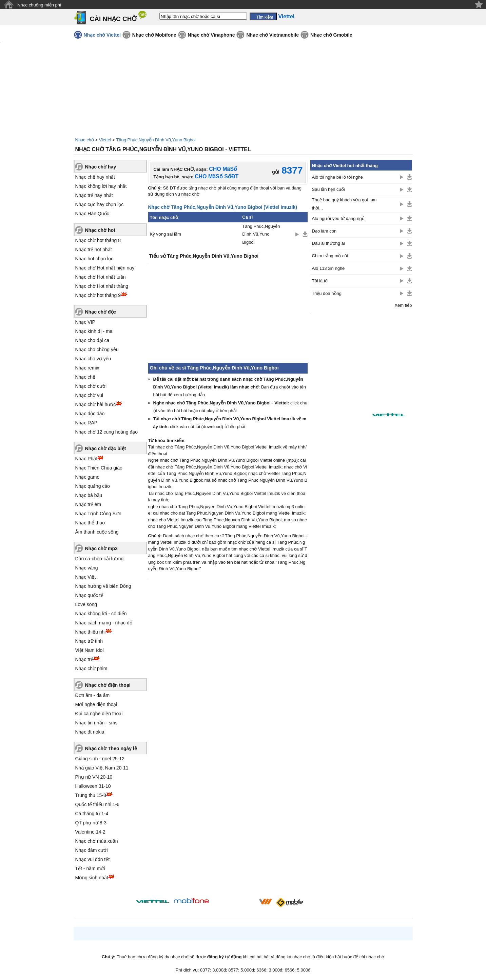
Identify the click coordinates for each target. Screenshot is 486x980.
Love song (86, 604)
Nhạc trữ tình (89, 641)
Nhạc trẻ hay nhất (94, 195)
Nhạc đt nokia (90, 732)
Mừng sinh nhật (92, 878)
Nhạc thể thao (90, 523)
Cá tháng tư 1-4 (92, 814)
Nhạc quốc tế (89, 595)
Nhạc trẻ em (88, 504)
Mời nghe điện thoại (96, 704)
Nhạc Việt (86, 577)
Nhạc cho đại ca (92, 340)
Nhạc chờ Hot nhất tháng (102, 286)
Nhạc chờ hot (100, 230)
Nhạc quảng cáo (93, 486)
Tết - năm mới (90, 868)
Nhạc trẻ (84, 659)
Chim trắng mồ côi (330, 256)
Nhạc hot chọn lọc (94, 259)
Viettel (105, 140)
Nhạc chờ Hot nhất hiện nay (105, 268)
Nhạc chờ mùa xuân (97, 841)
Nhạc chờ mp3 (101, 548)
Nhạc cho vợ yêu (93, 359)
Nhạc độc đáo (90, 414)
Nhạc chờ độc (101, 312)
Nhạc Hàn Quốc (92, 214)
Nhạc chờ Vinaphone (211, 35)
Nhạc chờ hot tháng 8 (98, 240)
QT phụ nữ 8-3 (91, 823)
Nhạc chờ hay (101, 167)
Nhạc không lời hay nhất (101, 186)
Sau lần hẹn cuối (328, 189)
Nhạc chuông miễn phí (39, 5)
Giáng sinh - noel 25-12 (100, 759)
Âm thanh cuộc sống (97, 532)
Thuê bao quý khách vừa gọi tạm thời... (344, 204)
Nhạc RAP (86, 423)
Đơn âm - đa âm (93, 695)
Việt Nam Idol (90, 650)
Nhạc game (88, 477)
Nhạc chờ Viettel (102, 35)
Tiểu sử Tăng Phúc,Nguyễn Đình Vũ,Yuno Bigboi (204, 256)
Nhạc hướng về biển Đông (103, 586)
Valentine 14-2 (90, 832)
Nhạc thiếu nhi (91, 632)
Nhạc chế (85, 377)
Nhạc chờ (85, 140)
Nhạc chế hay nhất (95, 177)
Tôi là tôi (320, 281)
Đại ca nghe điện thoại (99, 714)
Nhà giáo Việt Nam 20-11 (102, 768)
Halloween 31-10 (93, 786)
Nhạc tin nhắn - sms (96, 723)
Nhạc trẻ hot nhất (94, 249)
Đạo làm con (324, 231)
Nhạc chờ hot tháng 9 (98, 295)
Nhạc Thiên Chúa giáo (99, 468)
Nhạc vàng (87, 568)
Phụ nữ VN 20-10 (94, 777)
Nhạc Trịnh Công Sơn (98, 514)
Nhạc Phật (86, 459)
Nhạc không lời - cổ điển (101, 614)
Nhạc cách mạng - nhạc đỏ (104, 623)
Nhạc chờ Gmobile (331, 35)
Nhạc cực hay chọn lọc (100, 204)
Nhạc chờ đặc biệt (106, 448)
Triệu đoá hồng (327, 293)
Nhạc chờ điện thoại (108, 685)
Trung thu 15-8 (91, 795)
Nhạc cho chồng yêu (97, 349)
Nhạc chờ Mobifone (154, 35)
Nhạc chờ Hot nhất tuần (101, 277)
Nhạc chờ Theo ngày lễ (111, 748)
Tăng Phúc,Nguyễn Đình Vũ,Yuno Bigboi (156, 140)
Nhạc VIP (85, 322)
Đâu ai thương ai (328, 243)
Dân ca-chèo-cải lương (100, 559)
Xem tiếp (403, 305)
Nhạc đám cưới (92, 850)
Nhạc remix (87, 368)
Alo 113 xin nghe (328, 268)
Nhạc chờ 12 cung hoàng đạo (107, 432)
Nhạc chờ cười (91, 386)
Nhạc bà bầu (89, 495)
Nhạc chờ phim (91, 668)
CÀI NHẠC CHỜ (113, 19)
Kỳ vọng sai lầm (166, 234)
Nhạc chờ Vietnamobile (272, 35)
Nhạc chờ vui (89, 395)
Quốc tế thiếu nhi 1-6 (98, 804)
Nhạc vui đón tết (93, 859)
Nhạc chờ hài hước (96, 404)
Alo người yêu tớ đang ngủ (338, 218)
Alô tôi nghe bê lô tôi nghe (337, 177)
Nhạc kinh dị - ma (94, 331)
